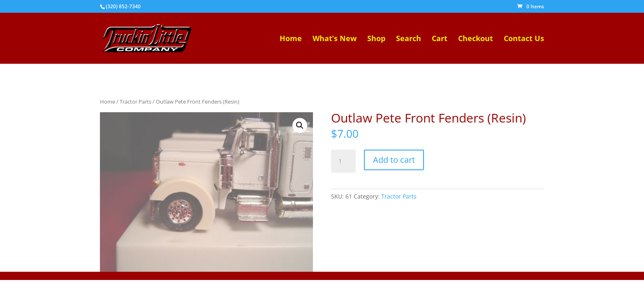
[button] (300, 125)
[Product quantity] (343, 161)
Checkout (476, 39)
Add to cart (394, 160)
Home (291, 39)
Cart (440, 39)
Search (409, 39)
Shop (376, 39)
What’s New (335, 39)
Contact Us (524, 39)
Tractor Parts (136, 102)
